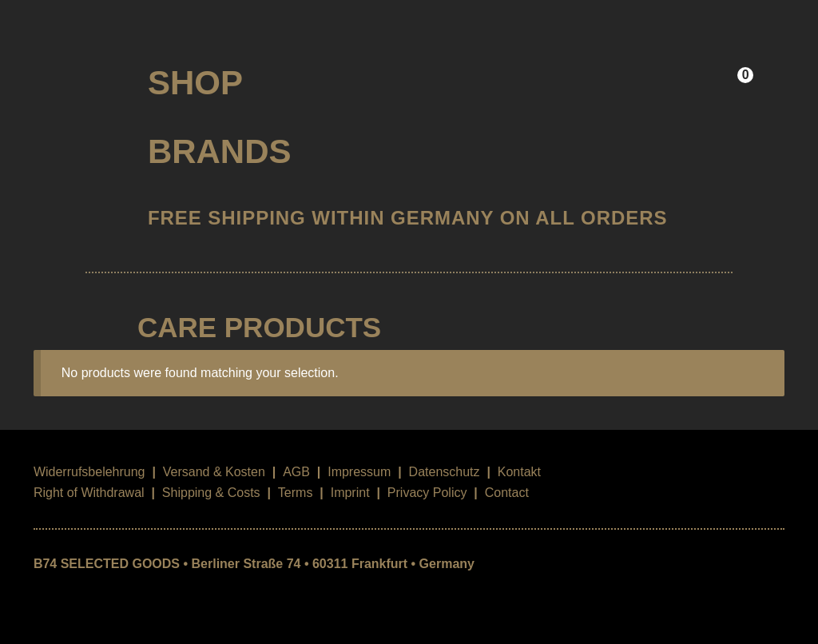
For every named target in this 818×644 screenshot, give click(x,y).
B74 (77, 77)
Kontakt (519, 472)
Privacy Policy (427, 493)
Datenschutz (445, 472)
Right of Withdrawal (89, 493)
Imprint (350, 493)
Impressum (359, 472)
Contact (507, 493)
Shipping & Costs (211, 493)
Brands (220, 151)
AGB (296, 472)
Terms (296, 493)
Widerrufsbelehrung (89, 472)
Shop (195, 83)
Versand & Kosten (214, 472)
